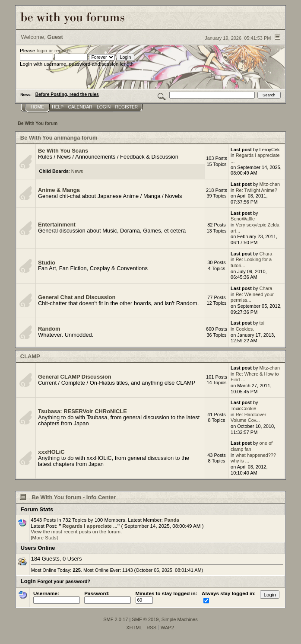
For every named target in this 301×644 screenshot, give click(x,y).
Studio (47, 263)
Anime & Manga (59, 190)
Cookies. (245, 329)
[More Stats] (44, 537)
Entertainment (57, 225)
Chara (266, 254)
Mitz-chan (270, 184)
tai (262, 323)
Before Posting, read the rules (67, 94)
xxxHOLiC (51, 452)
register (63, 50)
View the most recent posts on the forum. (76, 531)
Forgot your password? (64, 581)
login (42, 50)
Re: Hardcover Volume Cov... (248, 418)
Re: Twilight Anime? (257, 190)
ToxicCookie (243, 408)
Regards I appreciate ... (89, 526)
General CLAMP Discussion (75, 377)
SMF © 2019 (145, 619)
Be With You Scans (63, 151)
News (77, 171)
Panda (172, 520)
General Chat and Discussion (77, 297)
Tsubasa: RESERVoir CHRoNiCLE (82, 411)
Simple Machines (180, 619)
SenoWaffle (243, 219)
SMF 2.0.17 (116, 619)
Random (49, 329)
